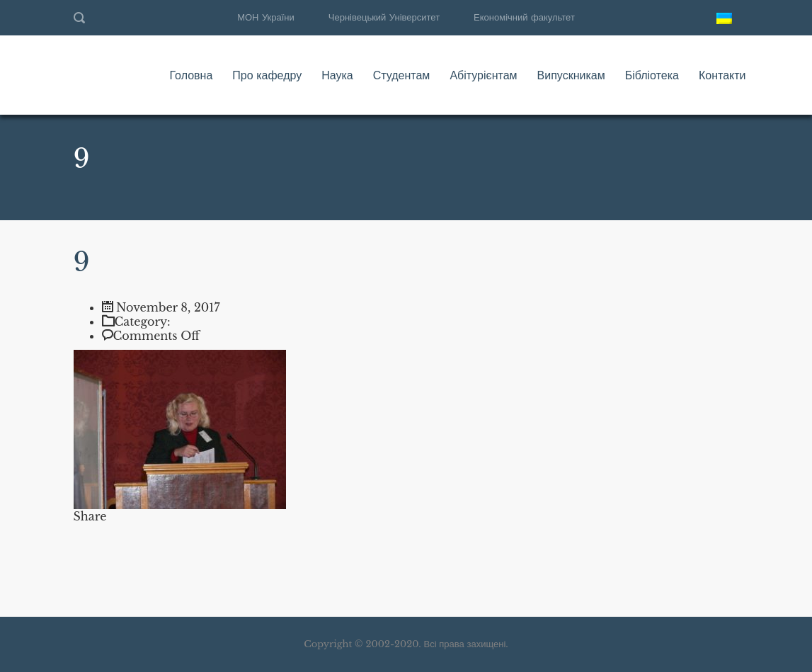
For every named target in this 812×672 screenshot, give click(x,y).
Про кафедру (267, 75)
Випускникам (571, 75)
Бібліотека (652, 75)
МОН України (266, 17)
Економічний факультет (524, 17)
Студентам (402, 75)
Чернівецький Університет (384, 17)
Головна (191, 75)
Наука (337, 75)
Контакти (722, 75)
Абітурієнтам (483, 75)
